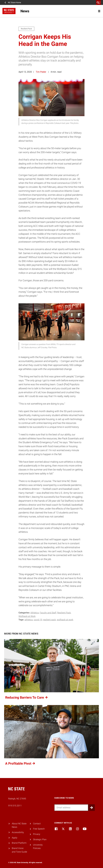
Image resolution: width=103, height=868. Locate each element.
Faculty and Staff (48, 613)
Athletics (35, 613)
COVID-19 (38, 620)
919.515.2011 (15, 806)
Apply (15, 838)
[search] (98, 2)
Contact (37, 824)
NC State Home (14, 2)
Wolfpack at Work (27, 616)
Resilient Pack (64, 613)
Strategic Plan (40, 839)
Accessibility (18, 832)
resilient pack (49, 620)
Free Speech (39, 829)
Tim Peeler (41, 72)
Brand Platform (19, 843)
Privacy (37, 834)
